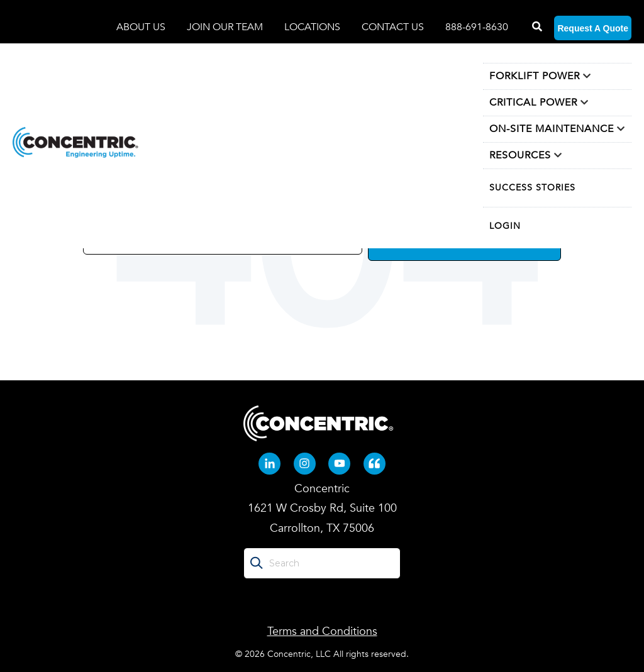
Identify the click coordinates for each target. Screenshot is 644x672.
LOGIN (505, 226)
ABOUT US (142, 27)
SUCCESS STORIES (532, 188)
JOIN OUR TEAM (226, 27)
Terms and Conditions (322, 631)
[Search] (536, 27)
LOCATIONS (314, 27)
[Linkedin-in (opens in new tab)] (269, 463)
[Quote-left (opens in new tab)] (375, 463)
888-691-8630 (477, 27)
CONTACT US (393, 27)
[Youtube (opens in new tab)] (339, 463)
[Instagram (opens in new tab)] (305, 463)
